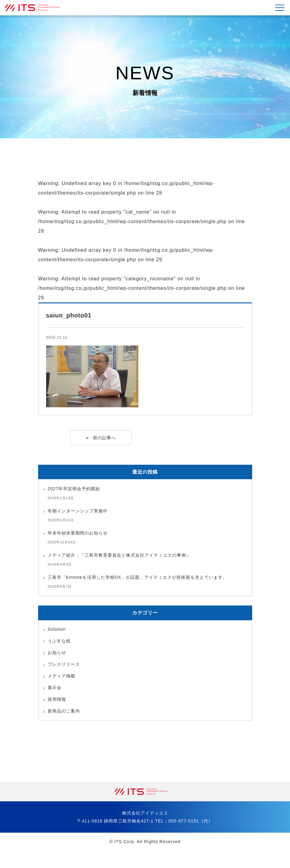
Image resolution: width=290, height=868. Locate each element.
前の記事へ (104, 438)
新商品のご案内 (66, 728)
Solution (58, 640)
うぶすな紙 (61, 653)
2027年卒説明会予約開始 (77, 489)
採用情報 (58, 716)
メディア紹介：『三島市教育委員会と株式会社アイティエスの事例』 (129, 556)
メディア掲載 (63, 690)
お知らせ (58, 665)
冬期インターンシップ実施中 (82, 512)
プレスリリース (66, 678)
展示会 (56, 703)
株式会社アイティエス (35, 8)
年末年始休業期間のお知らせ (82, 534)
